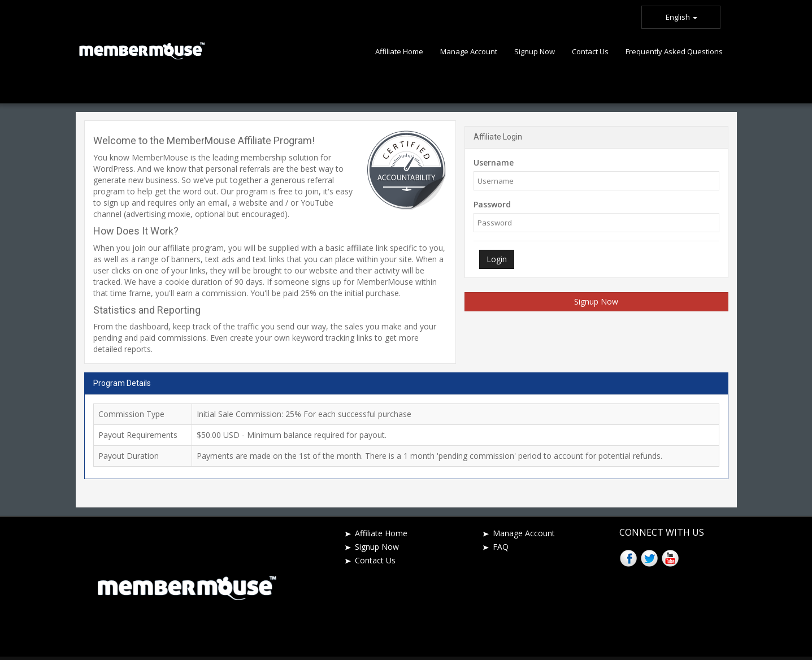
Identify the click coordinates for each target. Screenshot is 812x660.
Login (497, 259)
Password (492, 204)
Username (494, 162)
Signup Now (596, 301)
